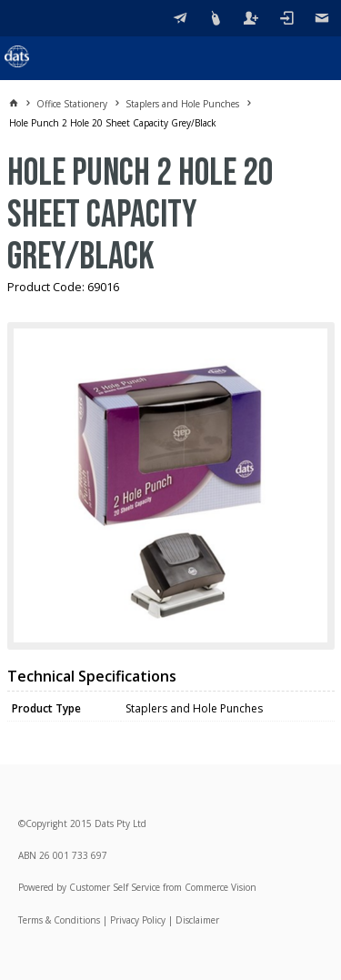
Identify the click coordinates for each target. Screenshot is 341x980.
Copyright (46, 823)
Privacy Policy (138, 920)
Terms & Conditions (59, 920)
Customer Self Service (115, 887)
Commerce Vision (221, 887)
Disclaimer (197, 920)
